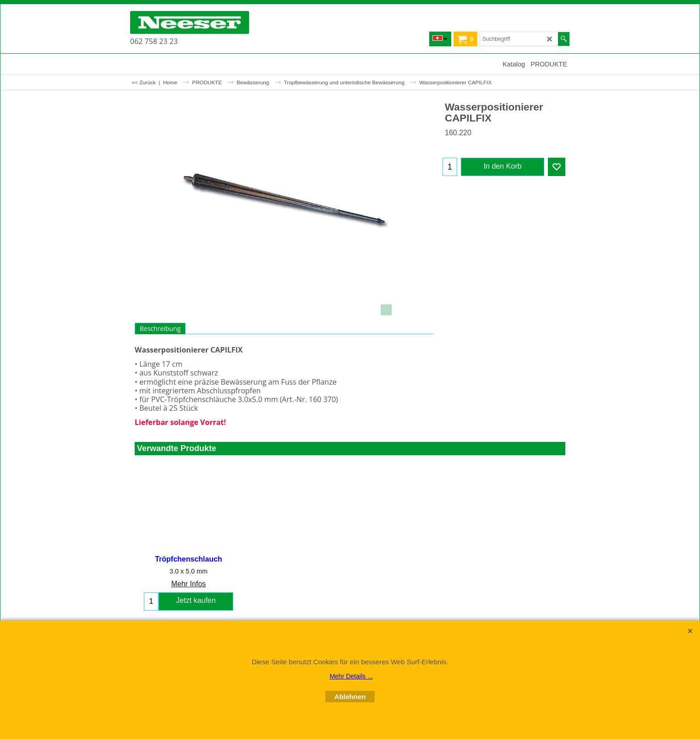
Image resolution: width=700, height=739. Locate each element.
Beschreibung (160, 328)
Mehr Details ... (351, 676)
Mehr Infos (189, 584)
